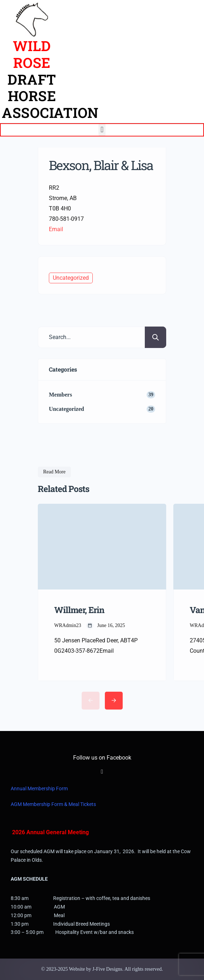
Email (56, 229)
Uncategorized (71, 278)
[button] (102, 130)
